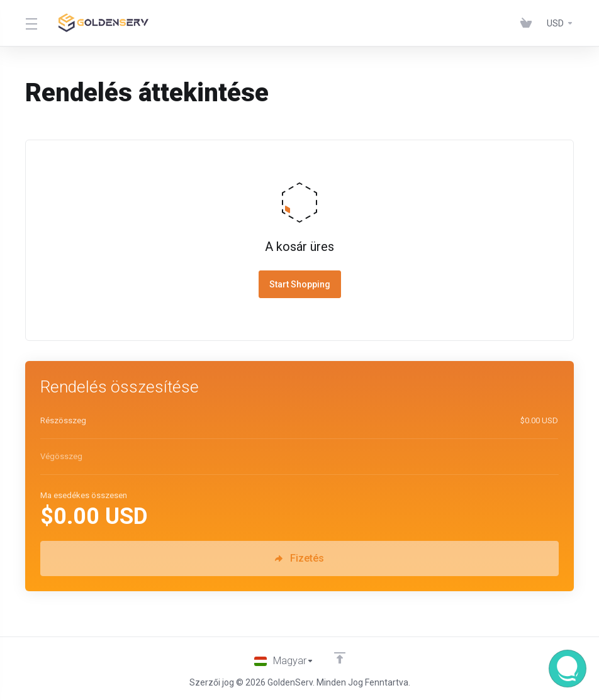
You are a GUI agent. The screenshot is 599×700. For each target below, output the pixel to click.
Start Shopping (300, 284)
